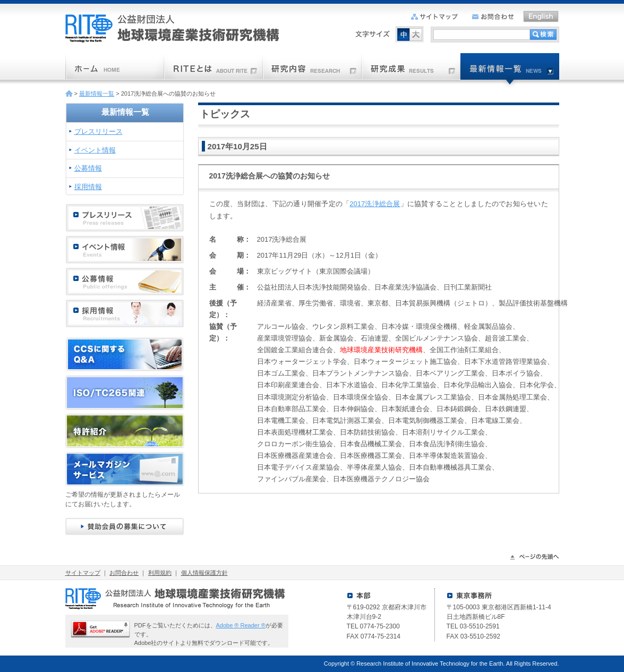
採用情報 (88, 187)
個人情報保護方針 (204, 573)
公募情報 (88, 168)
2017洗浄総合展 (375, 204)
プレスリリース (99, 131)
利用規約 (160, 573)
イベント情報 (95, 150)
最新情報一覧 (97, 93)
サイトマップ (83, 573)
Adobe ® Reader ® (241, 625)
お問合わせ (124, 573)
